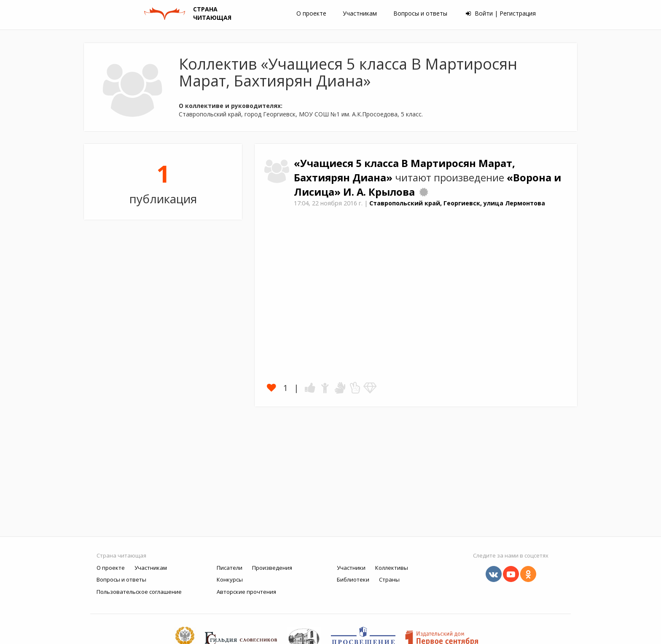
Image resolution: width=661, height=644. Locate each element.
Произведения (272, 568)
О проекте (311, 13)
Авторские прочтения (246, 592)
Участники (351, 568)
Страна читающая (121, 555)
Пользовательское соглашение (139, 592)
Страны (389, 579)
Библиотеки (353, 579)
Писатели (230, 568)
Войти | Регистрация (501, 13)
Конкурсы (230, 579)
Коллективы (392, 568)
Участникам (360, 13)
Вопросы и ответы (420, 13)
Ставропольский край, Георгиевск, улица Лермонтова (457, 203)
